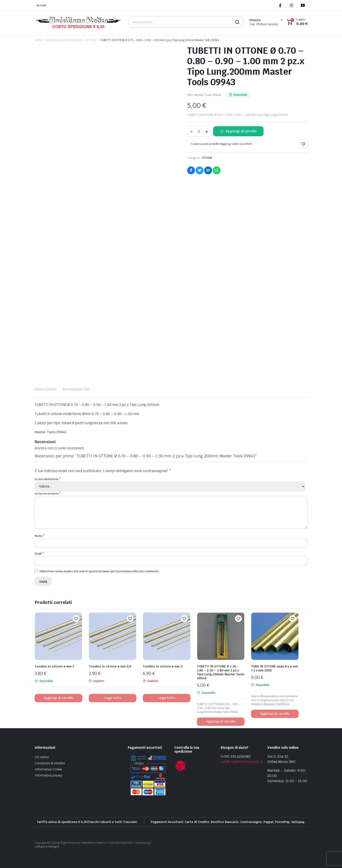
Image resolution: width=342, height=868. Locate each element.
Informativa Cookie (48, 769)
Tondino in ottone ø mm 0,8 (110, 666)
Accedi (41, 5)
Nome (40, 536)
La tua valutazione (48, 479)
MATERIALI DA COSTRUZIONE (64, 40)
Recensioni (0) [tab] (76, 389)
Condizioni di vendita (50, 763)
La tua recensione (48, 494)
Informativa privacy (49, 775)
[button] (303, 144)
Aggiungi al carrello (241, 131)
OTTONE (91, 40)
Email (39, 554)
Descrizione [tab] (45, 389)
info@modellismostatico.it (242, 762)
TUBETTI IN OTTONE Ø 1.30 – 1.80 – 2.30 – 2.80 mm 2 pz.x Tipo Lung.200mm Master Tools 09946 (221, 672)
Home (38, 40)
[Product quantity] (199, 131)
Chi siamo (42, 757)
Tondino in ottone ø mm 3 (163, 666)
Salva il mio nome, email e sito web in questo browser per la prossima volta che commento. (99, 571)
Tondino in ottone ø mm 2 (54, 666)
